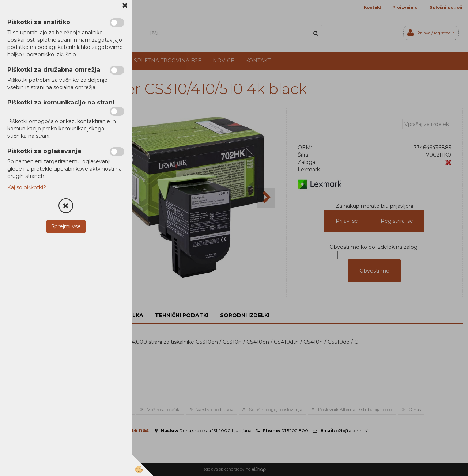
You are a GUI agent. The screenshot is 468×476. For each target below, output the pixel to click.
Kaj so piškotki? (27, 187)
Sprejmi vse (66, 226)
